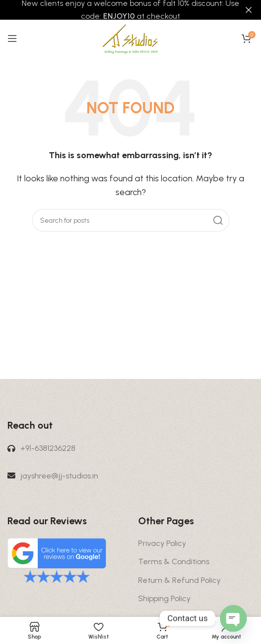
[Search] (131, 220)
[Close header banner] (249, 10)
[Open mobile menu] (12, 38)
